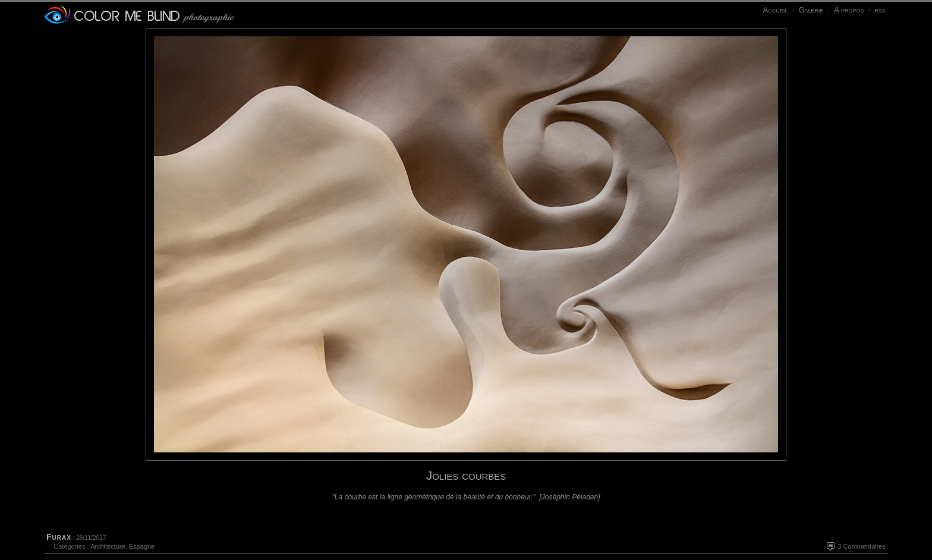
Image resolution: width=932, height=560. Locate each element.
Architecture (108, 546)
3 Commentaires (862, 546)
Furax (59, 537)
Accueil (775, 10)
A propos (849, 10)
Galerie (811, 10)
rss (880, 10)
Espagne (142, 546)
